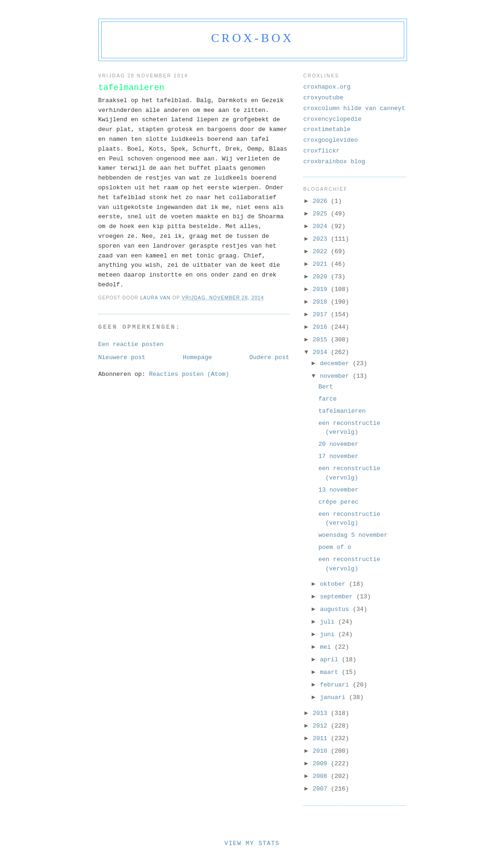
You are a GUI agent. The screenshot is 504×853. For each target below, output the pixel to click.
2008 (322, 776)
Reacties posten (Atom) (189, 374)
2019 (322, 289)
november (336, 376)
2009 (322, 764)
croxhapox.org (327, 87)
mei (327, 647)
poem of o (335, 547)
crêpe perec (338, 502)
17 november (338, 456)
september (338, 597)
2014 (322, 352)
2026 (322, 201)
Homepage (197, 357)
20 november (338, 444)
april (331, 660)
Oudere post (269, 357)
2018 (322, 302)
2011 (322, 739)
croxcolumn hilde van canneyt (354, 108)
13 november (338, 490)
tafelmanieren (342, 411)
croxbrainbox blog (335, 162)
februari (336, 685)
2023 (322, 239)
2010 (322, 751)
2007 (322, 789)
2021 (322, 264)
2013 (322, 713)
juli (329, 622)
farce (328, 399)
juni (329, 635)
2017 (322, 315)
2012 (322, 726)
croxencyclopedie (333, 119)
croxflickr (322, 151)
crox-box (252, 38)
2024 (322, 226)
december (336, 364)
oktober (334, 584)
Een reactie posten (131, 344)
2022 (322, 252)
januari (334, 697)
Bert (326, 387)
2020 (322, 277)
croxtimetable (327, 129)
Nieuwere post (122, 357)
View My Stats (252, 843)
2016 (322, 327)
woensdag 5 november (353, 535)
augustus (336, 609)
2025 (322, 214)
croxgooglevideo (331, 140)
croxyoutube (324, 98)
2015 (322, 340)
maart (331, 672)
